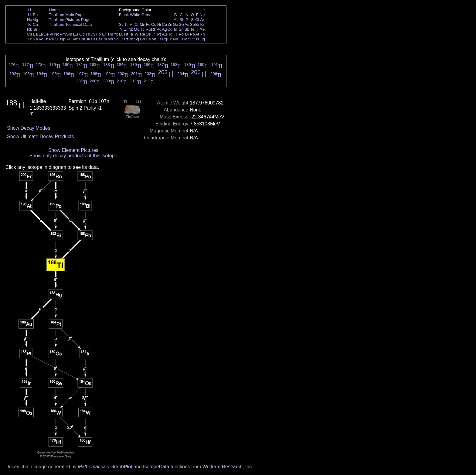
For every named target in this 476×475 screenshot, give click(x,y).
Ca (35, 24)
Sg (137, 39)
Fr (30, 39)
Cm (82, 39)
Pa (51, 39)
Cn (170, 39)
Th (46, 39)
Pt (159, 34)
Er (104, 34)
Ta (131, 34)
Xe (202, 29)
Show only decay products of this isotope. (74, 156)
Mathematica (92, 467)
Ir (154, 34)
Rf (126, 39)
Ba (35, 34)
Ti (126, 24)
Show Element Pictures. (74, 150)
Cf (93, 39)
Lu (121, 34)
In (176, 29)
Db (131, 39)
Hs (148, 39)
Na (30, 20)
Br (197, 24)
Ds (159, 39)
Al (175, 20)
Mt (154, 39)
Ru (148, 29)
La (41, 34)
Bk (88, 39)
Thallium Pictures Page (70, 20)
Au (164, 34)
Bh (142, 39)
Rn (202, 34)
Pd (159, 29)
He (202, 10)
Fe (148, 24)
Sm (69, 34)
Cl (197, 20)
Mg (35, 20)
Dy (93, 34)
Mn (143, 24)
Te (192, 29)
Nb (131, 29)
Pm (63, 34)
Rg (164, 39)
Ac (41, 39)
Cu (164, 24)
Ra (35, 39)
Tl (176, 34)
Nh (176, 39)
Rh (154, 29)
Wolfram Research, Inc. (228, 467)
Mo (137, 29)
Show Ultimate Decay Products (41, 137)
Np (63, 39)
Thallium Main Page (67, 15)
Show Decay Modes (29, 128)
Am (76, 39)
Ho (98, 34)
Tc (143, 29)
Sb (187, 29)
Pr (51, 34)
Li (29, 15)
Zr (126, 29)
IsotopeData (156, 467)
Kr (202, 24)
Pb (181, 34)
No (116, 39)
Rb (30, 29)
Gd (82, 34)
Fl (181, 39)
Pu (69, 39)
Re (143, 34)
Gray (146, 15)
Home (54, 10)
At (197, 34)
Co (154, 24)
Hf (126, 34)
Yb (116, 34)
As (187, 24)
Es (98, 39)
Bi (187, 34)
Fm (104, 39)
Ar (202, 20)
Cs (29, 34)
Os (148, 34)
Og (202, 39)
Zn (170, 24)
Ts (197, 39)
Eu (75, 34)
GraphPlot (121, 467)
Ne (202, 15)
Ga (175, 24)
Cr (137, 24)
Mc (187, 39)
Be (35, 15)
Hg (170, 34)
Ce (46, 34)
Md (110, 39)
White (135, 15)
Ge (181, 24)
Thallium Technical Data (70, 24)
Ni (159, 24)
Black (124, 15)
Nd (57, 34)
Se (192, 24)
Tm (110, 34)
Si (181, 20)
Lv (192, 39)
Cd (170, 29)
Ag (164, 29)
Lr (121, 39)
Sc (121, 24)
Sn (181, 29)
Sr (35, 29)
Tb (88, 34)
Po (192, 34)
